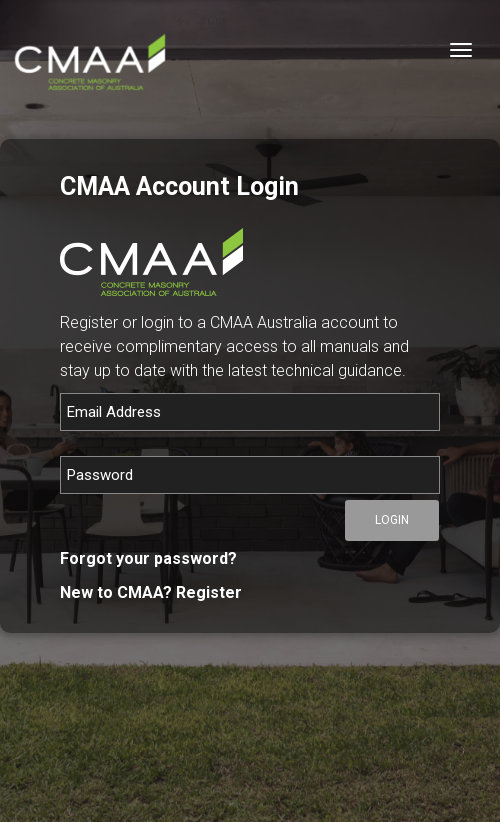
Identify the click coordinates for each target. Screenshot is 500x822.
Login (392, 520)
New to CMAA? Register (151, 592)
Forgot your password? (148, 558)
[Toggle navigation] (461, 50)
